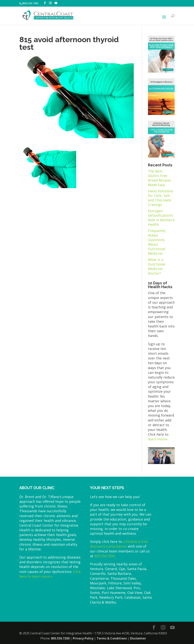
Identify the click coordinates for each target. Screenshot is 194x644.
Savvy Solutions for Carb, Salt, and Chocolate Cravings (161, 198)
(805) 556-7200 (30, 3)
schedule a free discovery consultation (119, 544)
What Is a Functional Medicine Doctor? (157, 266)
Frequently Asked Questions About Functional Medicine (157, 242)
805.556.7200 (105, 556)
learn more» (158, 439)
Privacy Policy (83, 638)
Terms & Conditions (112, 638)
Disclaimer (138, 638)
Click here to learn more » (50, 574)
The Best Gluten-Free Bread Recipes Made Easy (160, 178)
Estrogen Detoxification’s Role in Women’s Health (161, 218)
